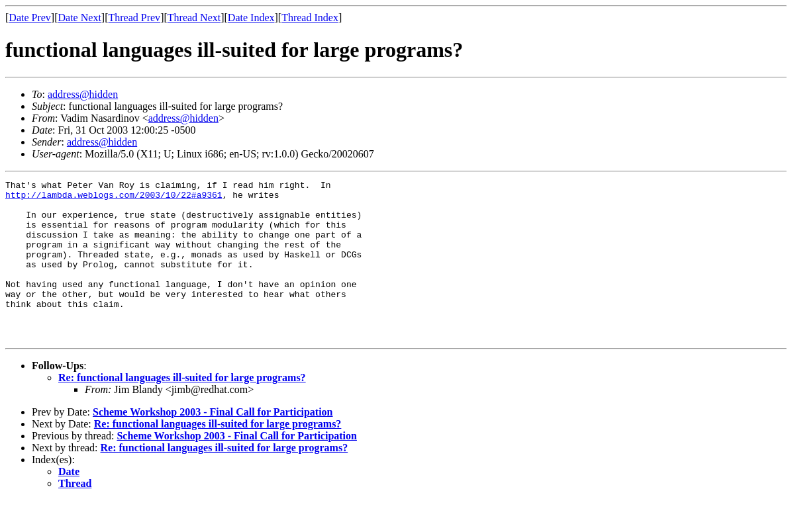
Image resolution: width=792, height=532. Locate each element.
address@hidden (83, 94)
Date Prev (30, 18)
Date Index (251, 18)
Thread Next (194, 18)
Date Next (80, 18)
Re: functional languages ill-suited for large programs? (182, 409)
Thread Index (310, 18)
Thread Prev (134, 18)
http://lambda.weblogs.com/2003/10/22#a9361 (114, 199)
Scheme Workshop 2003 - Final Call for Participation (213, 444)
